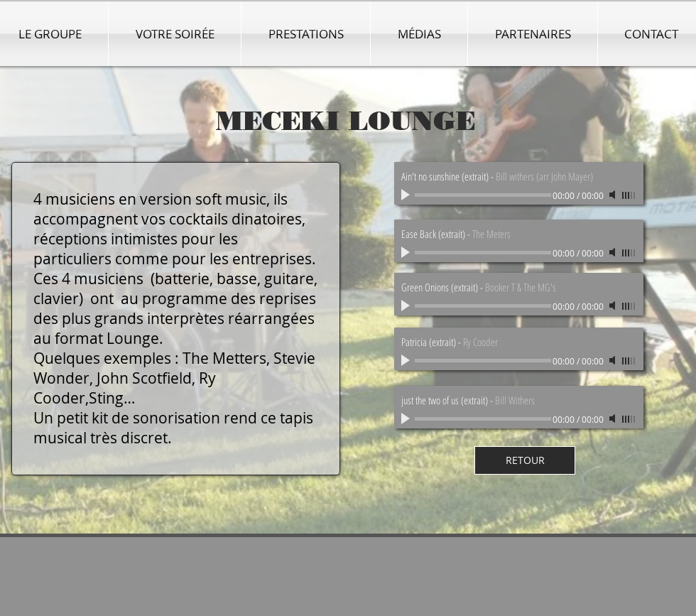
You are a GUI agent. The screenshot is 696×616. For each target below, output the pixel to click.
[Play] (407, 418)
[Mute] (614, 418)
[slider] (629, 419)
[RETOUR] (525, 460)
